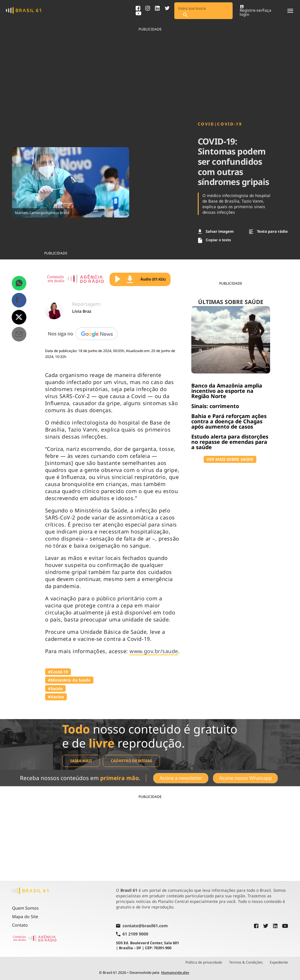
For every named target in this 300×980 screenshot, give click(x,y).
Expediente (279, 962)
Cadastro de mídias (131, 761)
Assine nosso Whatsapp (246, 778)
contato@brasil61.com (142, 926)
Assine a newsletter (181, 778)
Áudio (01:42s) (146, 279)
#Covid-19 (58, 672)
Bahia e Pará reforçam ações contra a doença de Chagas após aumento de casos (229, 421)
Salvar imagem (216, 231)
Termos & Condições (246, 962)
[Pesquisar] (185, 15)
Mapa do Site (25, 916)
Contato (20, 925)
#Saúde (55, 688)
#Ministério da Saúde (69, 680)
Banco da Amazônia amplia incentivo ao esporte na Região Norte (227, 391)
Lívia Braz (82, 311)
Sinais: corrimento (215, 406)
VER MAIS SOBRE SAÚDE (230, 459)
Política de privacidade (204, 962)
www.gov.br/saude (154, 651)
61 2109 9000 (132, 934)
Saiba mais (81, 761)
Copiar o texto (215, 240)
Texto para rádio (268, 231)
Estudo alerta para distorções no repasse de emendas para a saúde (230, 442)
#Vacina (56, 697)
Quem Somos (25, 908)
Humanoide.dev (175, 972)
